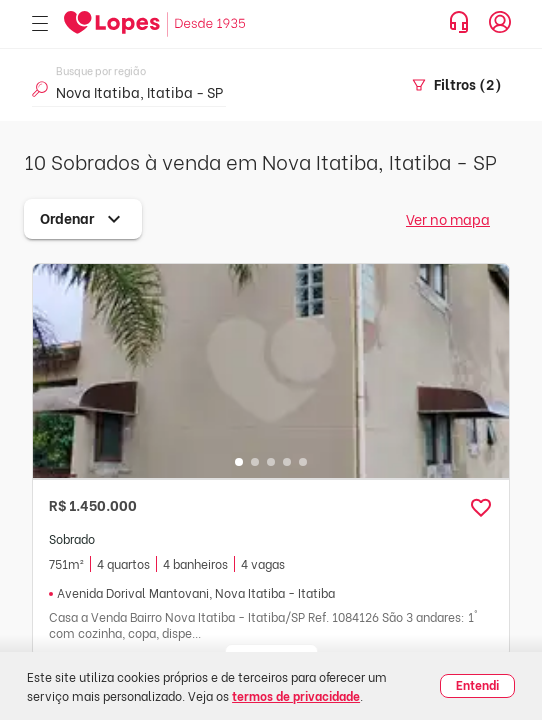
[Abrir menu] (40, 24)
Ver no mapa (448, 218)
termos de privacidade (296, 695)
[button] (481, 508)
